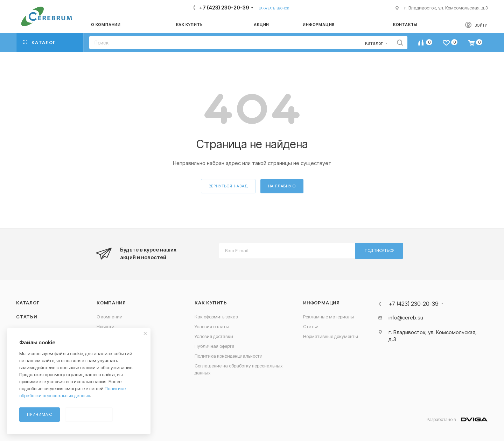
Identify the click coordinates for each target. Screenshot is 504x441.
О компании (110, 317)
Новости (106, 326)
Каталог (28, 303)
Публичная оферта (215, 346)
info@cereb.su (406, 318)
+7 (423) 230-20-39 (224, 8)
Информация (321, 303)
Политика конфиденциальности (229, 356)
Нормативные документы (331, 336)
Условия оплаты (212, 326)
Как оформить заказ (216, 317)
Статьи (27, 317)
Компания (111, 303)
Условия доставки (214, 336)
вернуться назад (228, 186)
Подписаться (380, 250)
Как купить (211, 303)
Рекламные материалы (329, 317)
